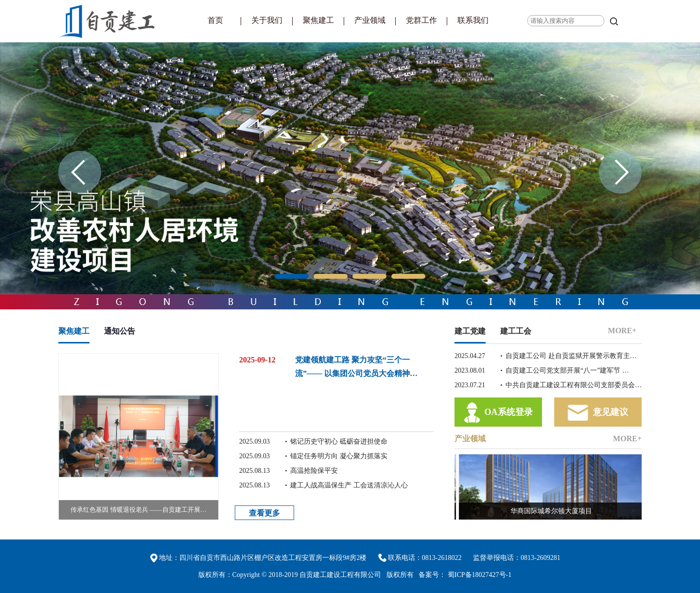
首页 (215, 20)
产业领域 (370, 20)
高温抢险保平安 (289, 471)
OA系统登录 (499, 413)
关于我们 (267, 20)
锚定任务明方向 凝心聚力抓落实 (313, 456)
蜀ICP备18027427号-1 (480, 575)
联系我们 (473, 20)
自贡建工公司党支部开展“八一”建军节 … (542, 371)
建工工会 (516, 331)
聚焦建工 (318, 20)
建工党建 (470, 331)
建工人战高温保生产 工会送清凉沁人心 (324, 485)
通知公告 (120, 331)
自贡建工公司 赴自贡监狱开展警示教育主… (546, 356)
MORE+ (622, 331)
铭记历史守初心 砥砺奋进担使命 (313, 442)
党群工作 (421, 20)
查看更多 (264, 513)
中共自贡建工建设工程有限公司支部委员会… (548, 385)
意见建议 (598, 413)
